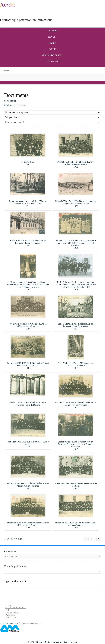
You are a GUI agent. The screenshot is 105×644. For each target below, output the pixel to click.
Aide (8, 610)
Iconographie (52, 61)
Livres (52, 43)
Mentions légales (13, 612)
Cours (52, 49)
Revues (52, 37)
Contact (9, 605)
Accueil (52, 31)
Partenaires (10, 615)
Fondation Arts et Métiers (30, 623)
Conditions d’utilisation (16, 607)
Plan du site (11, 617)
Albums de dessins (53, 55)
